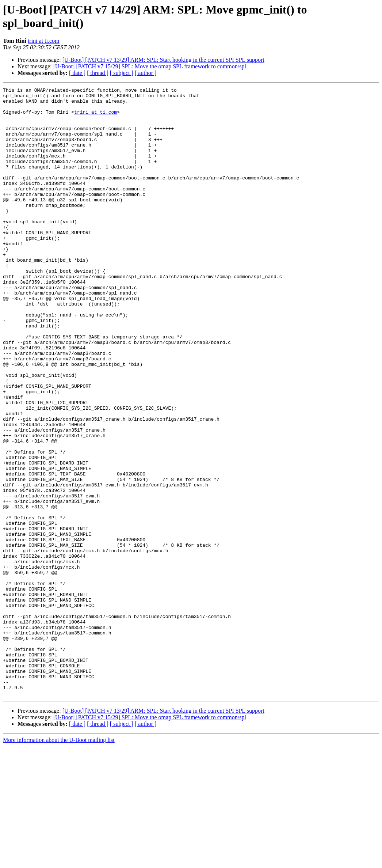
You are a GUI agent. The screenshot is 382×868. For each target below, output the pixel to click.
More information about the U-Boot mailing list (59, 862)
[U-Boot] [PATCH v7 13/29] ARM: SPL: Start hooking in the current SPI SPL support (163, 60)
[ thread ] (98, 73)
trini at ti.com (44, 41)
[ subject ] (122, 73)
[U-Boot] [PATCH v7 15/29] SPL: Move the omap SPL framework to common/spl (150, 66)
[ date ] (77, 73)
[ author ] (146, 73)
